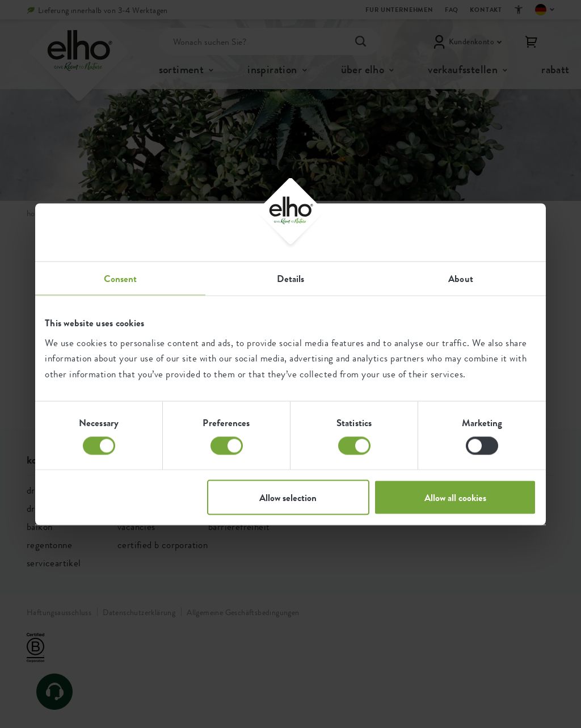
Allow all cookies (455, 497)
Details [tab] (291, 278)
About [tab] (461, 278)
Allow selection (288, 497)
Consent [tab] (121, 278)
